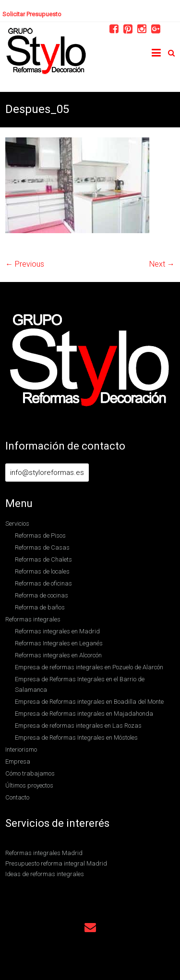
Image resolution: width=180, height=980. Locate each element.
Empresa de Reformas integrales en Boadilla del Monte (89, 702)
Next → (162, 264)
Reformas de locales (42, 571)
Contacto (17, 797)
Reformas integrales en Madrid (57, 631)
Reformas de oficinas (43, 583)
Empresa (18, 761)
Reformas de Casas (42, 547)
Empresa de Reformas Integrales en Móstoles (76, 738)
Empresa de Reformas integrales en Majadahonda (84, 714)
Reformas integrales (33, 619)
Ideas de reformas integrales (45, 874)
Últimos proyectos (29, 785)
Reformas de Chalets (43, 559)
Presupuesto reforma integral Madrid (56, 863)
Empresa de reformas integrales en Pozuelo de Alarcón (89, 667)
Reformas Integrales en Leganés (59, 643)
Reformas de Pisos (40, 535)
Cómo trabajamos (30, 773)
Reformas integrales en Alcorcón (58, 655)
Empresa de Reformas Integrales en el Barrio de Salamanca (80, 684)
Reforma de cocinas (42, 595)
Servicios (17, 524)
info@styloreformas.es (47, 473)
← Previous (25, 264)
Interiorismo (21, 749)
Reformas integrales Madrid (44, 853)
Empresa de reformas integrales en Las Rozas (78, 726)
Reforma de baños (40, 607)
